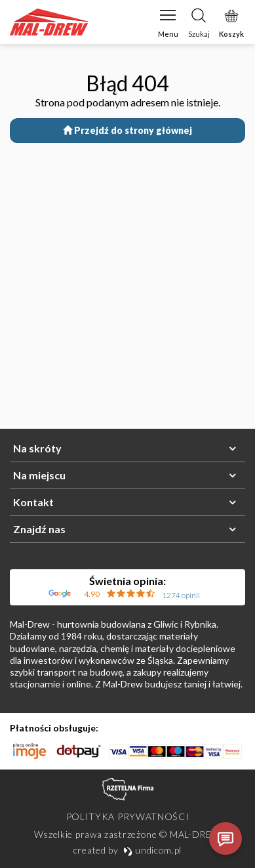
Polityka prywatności (128, 816)
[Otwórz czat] (226, 838)
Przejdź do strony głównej (128, 130)
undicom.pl (153, 850)
